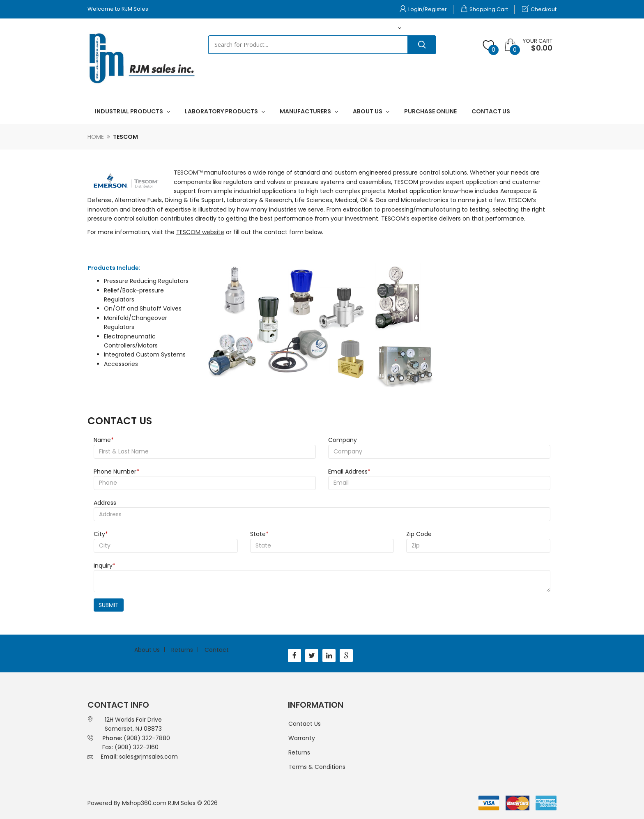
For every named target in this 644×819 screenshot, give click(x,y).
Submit (109, 605)
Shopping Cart (484, 9)
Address (105, 503)
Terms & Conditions (317, 767)
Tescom (125, 137)
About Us (147, 650)
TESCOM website (200, 232)
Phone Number (116, 472)
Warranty (302, 738)
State (259, 534)
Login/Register (423, 9)
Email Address (349, 472)
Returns (182, 650)
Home (96, 137)
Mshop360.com (144, 803)
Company (343, 440)
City (101, 534)
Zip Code (419, 534)
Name (104, 440)
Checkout (539, 9)
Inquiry (105, 566)
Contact (217, 650)
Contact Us (305, 724)
